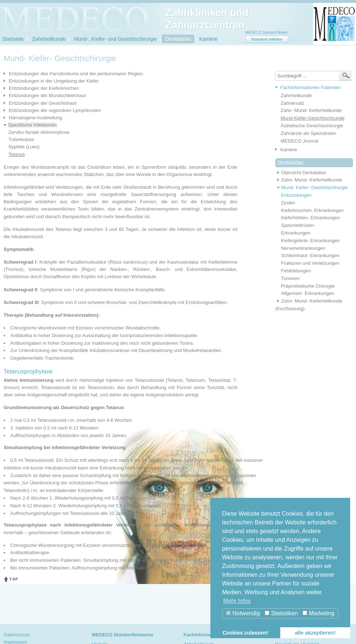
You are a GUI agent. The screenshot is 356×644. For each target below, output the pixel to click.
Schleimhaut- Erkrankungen (310, 255)
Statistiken (281, 613)
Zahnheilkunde (49, 39)
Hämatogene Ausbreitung (35, 118)
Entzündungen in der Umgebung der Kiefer (54, 81)
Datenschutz (17, 635)
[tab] (311, 88)
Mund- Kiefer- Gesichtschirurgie (311, 187)
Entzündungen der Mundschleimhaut (47, 95)
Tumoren (290, 278)
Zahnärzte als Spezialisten (308, 133)
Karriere (208, 39)
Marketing (319, 613)
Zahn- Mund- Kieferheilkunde (311, 110)
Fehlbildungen (296, 271)
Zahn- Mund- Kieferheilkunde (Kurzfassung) (309, 305)
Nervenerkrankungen (303, 248)
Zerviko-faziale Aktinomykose (39, 132)
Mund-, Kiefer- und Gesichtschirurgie (115, 39)
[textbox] (313, 76)
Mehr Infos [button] (237, 601)
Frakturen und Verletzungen (310, 263)
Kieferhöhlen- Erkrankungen (310, 218)
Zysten (288, 203)
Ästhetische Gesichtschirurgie (312, 126)
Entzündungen (296, 195)
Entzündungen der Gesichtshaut (43, 103)
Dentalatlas (178, 39)
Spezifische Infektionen (32, 125)
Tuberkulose (21, 139)
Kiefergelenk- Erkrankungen (310, 241)
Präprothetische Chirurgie (308, 286)
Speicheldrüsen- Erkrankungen (298, 229)
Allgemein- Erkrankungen (308, 293)
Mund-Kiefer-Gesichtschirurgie (313, 118)
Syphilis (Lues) (24, 147)
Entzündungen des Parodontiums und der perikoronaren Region (76, 74)
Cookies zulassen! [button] (245, 633)
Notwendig (243, 613)
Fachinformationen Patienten (310, 87)
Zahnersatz (292, 103)
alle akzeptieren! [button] (315, 633)
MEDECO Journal (299, 141)
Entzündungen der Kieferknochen (44, 88)
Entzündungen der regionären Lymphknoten (55, 110)
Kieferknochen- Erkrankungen (312, 210)
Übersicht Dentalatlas (301, 173)
